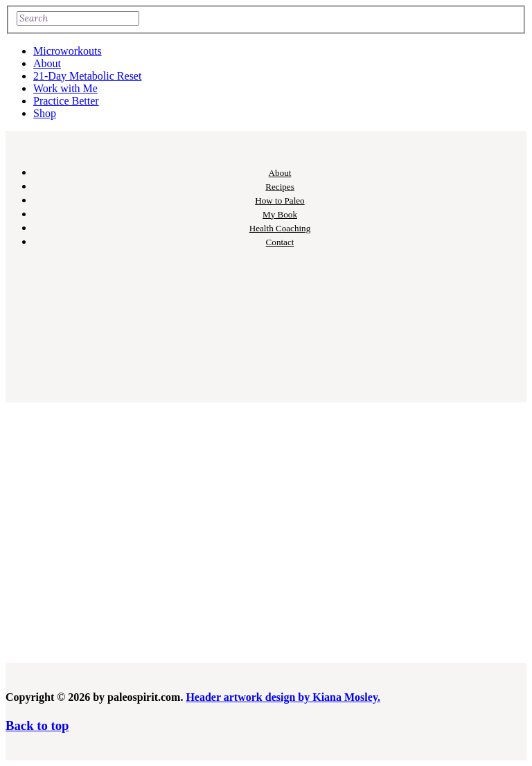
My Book (280, 214)
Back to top (37, 725)
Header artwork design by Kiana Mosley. (283, 697)
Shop (45, 113)
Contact (280, 242)
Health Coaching (280, 228)
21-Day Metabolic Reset (87, 76)
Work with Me (65, 88)
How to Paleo (280, 201)
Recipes (280, 187)
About (47, 63)
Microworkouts (68, 51)
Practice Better (66, 101)
